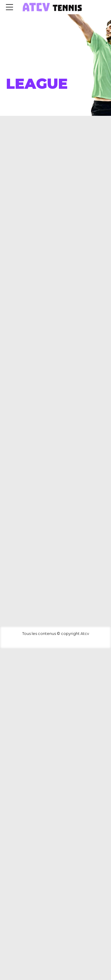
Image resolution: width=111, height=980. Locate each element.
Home (14, 69)
